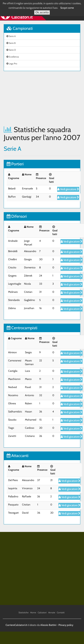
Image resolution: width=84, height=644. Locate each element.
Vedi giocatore (68, 189)
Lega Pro (12, 64)
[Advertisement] (35, 98)
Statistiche (23, 612)
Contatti (61, 612)
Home (33, 612)
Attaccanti (18, 456)
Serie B (11, 43)
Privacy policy (66, 625)
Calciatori (42, 612)
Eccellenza (13, 57)
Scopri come (67, 8)
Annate (52, 612)
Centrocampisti (22, 328)
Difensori (17, 216)
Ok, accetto (42, 12)
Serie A (11, 36)
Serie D (11, 50)
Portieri (15, 164)
